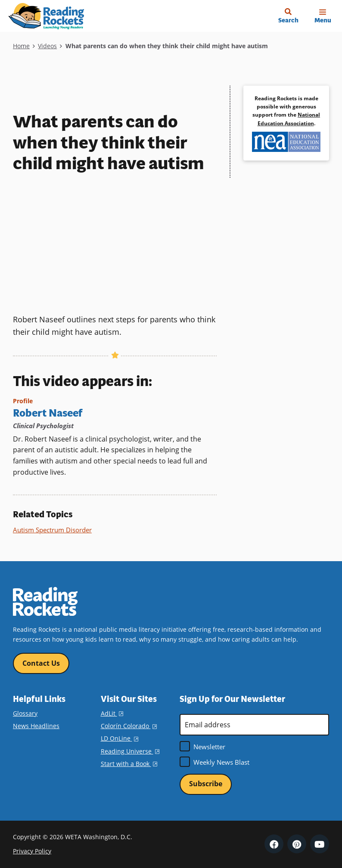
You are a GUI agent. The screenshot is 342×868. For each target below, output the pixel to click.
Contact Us (41, 663)
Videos (47, 46)
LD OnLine (120, 738)
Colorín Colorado (129, 725)
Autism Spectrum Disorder (52, 529)
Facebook (274, 844)
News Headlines (36, 725)
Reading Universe (130, 750)
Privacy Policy (32, 851)
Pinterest (297, 844)
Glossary (25, 713)
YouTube (320, 844)
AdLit (112, 713)
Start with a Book (129, 763)
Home (21, 46)
